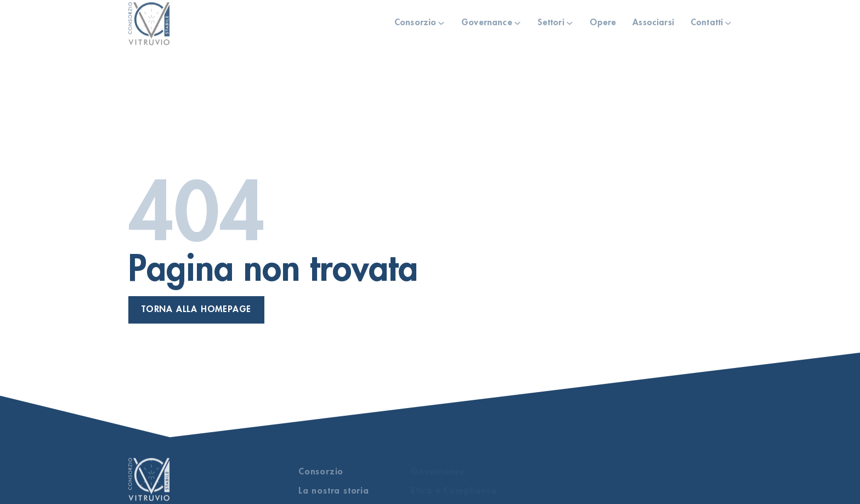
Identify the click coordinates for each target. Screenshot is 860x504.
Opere (603, 21)
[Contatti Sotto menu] (728, 21)
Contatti (707, 21)
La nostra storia (334, 491)
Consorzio (415, 21)
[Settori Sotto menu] (570, 21)
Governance (487, 21)
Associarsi (653, 21)
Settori (551, 21)
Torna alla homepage (196, 309)
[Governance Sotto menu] (517, 21)
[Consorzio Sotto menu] (441, 21)
